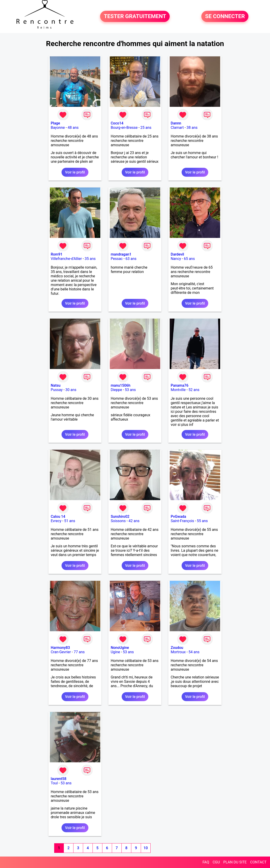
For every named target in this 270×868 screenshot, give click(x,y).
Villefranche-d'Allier (66, 259)
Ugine (115, 652)
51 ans (70, 521)
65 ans (189, 259)
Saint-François (182, 521)
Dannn (176, 123)
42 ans (134, 521)
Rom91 (57, 254)
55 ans (202, 521)
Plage (55, 123)
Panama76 (179, 385)
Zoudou (177, 648)
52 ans (194, 390)
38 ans (192, 128)
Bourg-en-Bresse (124, 128)
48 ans (73, 128)
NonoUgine (120, 648)
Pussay (57, 390)
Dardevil (177, 254)
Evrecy (56, 521)
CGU (216, 862)
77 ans (79, 652)
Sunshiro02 (120, 517)
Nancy (176, 259)
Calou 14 (58, 517)
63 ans (131, 259)
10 (146, 848)
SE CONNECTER (225, 17)
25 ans (146, 128)
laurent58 (59, 779)
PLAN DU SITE (235, 862)
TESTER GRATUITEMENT (135, 17)
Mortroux (178, 652)
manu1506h (121, 385)
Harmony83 (60, 648)
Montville (178, 390)
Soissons (118, 521)
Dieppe (116, 390)
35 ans (90, 259)
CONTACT (258, 862)
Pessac (117, 259)
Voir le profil (75, 172)
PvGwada (178, 517)
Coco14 (117, 123)
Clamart (177, 128)
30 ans (71, 390)
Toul (54, 783)
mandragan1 (121, 254)
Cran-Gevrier (61, 652)
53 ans (130, 390)
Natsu (56, 385)
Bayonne (58, 128)
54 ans (194, 652)
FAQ (206, 862)
